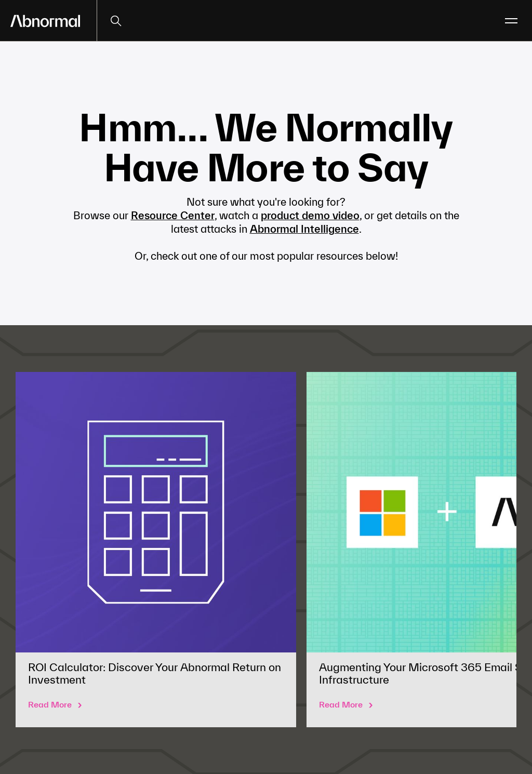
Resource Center (173, 215)
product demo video (310, 215)
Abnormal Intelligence (304, 229)
